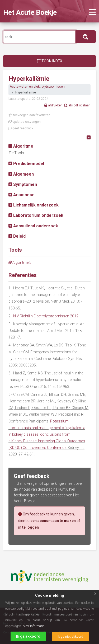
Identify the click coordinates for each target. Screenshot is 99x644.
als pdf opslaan (77, 105)
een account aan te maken (53, 521)
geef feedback (21, 128)
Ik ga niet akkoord (70, 637)
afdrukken (54, 105)
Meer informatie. (34, 626)
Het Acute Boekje (30, 12)
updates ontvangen (25, 122)
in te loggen (29, 527)
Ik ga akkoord (28, 636)
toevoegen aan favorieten (29, 115)
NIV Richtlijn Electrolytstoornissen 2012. (46, 316)
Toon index (50, 61)
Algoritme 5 (20, 262)
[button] (21, 146)
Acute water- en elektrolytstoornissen (37, 87)
